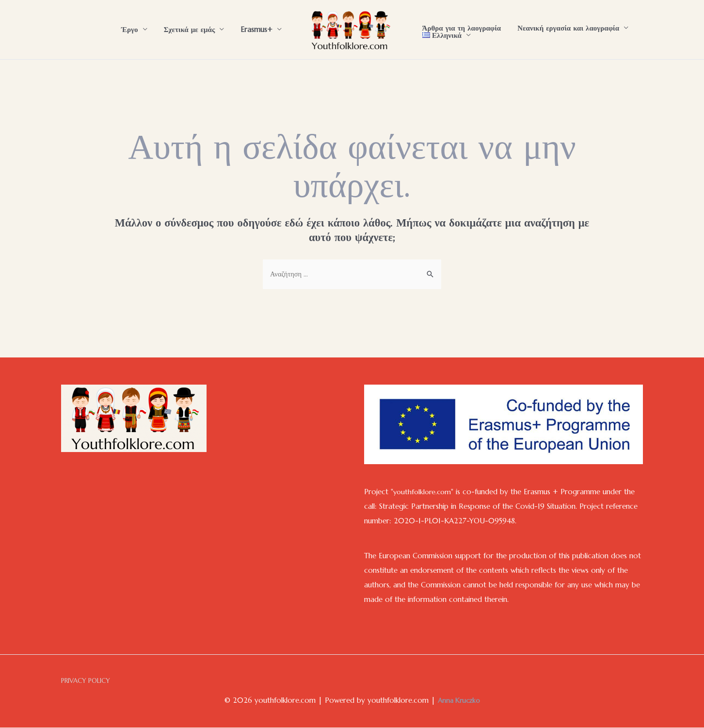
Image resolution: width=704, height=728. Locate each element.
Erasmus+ (258, 29)
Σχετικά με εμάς (192, 29)
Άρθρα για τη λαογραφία (461, 28)
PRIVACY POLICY (87, 682)
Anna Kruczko (459, 701)
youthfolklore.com (424, 492)
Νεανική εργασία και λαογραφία (565, 28)
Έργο (135, 29)
